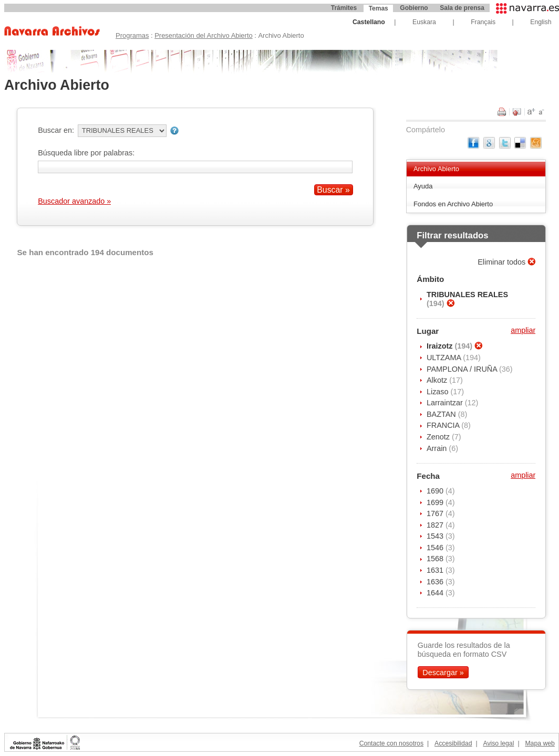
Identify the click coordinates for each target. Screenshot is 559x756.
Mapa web (540, 743)
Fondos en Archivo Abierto (453, 204)
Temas (379, 8)
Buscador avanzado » (74, 201)
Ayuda (423, 186)
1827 (436, 525)
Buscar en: (56, 130)
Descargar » (443, 672)
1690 (436, 491)
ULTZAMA (445, 358)
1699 (436, 502)
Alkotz (438, 380)
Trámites (344, 8)
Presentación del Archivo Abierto (204, 35)
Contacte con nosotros (391, 743)
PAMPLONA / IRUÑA (463, 369)
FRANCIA (444, 425)
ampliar (523, 330)
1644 (436, 593)
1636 (436, 582)
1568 (436, 559)
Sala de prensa (462, 8)
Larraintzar (446, 403)
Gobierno (414, 8)
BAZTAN (442, 414)
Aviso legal (498, 743)
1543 (436, 536)
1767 (436, 513)
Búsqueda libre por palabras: (86, 153)
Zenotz (439, 437)
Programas (132, 35)
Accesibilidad (453, 743)
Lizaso (439, 392)
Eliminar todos (503, 262)
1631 (436, 570)
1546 (436, 548)
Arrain (438, 448)
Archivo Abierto (436, 169)
